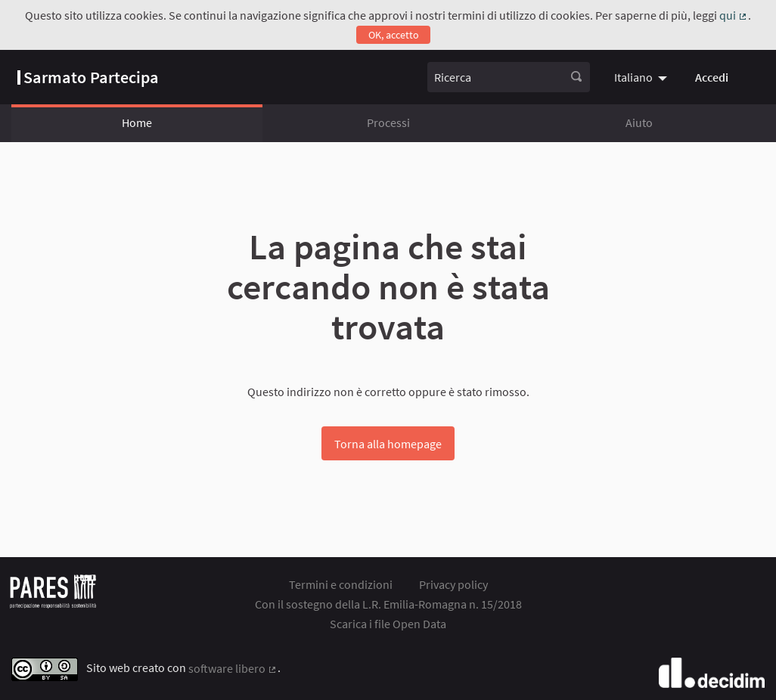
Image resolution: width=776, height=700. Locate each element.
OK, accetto (394, 35)
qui (734, 15)
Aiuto (639, 122)
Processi (388, 122)
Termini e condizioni (341, 584)
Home (137, 122)
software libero (233, 668)
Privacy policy (453, 584)
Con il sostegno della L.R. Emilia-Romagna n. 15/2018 (388, 604)
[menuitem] (643, 77)
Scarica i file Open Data (388, 624)
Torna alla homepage (388, 444)
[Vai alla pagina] (88, 77)
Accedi (712, 77)
